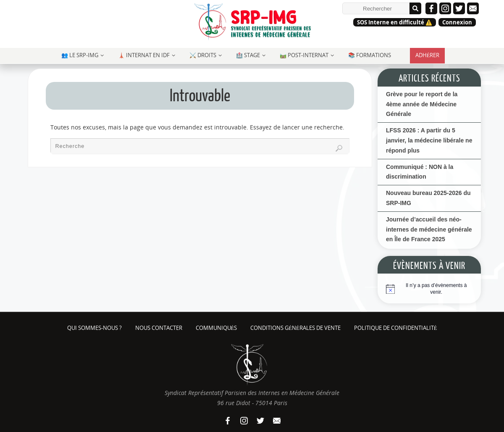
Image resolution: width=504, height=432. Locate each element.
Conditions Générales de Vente (295, 328)
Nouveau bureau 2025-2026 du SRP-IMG (428, 198)
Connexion (457, 22)
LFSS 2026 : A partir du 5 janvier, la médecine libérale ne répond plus (429, 140)
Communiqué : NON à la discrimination (420, 172)
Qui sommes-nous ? (94, 328)
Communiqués (217, 328)
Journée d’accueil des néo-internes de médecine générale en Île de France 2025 (429, 229)
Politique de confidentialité (396, 328)
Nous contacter (159, 328)
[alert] (436, 289)
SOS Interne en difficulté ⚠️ (395, 22)
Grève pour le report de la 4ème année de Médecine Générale (422, 104)
